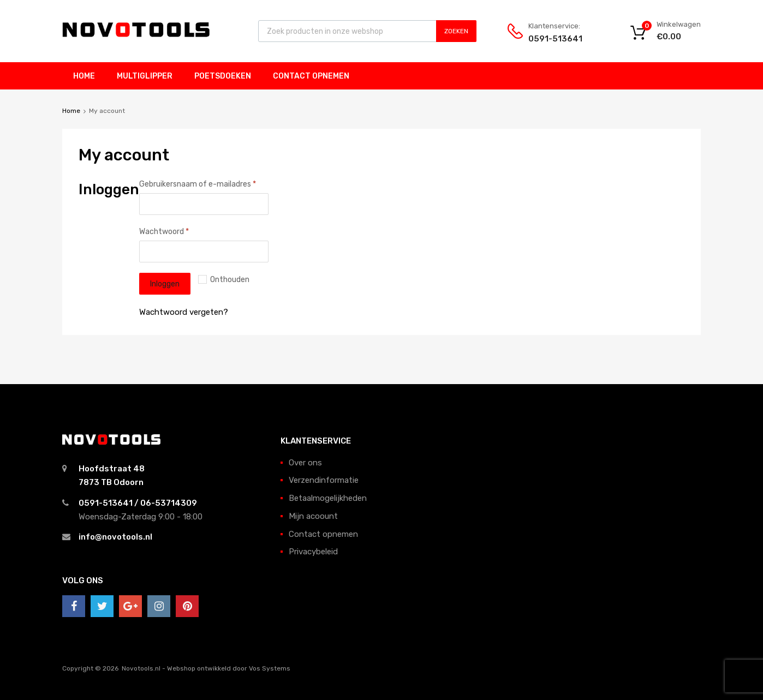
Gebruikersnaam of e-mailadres (198, 184)
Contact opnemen (311, 76)
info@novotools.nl (115, 537)
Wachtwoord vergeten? (184, 312)
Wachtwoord (164, 231)
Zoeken (456, 31)
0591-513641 (555, 39)
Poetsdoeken (223, 76)
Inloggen (165, 284)
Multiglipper (145, 76)
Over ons (305, 463)
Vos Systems (270, 668)
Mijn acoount (313, 516)
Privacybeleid (313, 552)
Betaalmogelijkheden (328, 498)
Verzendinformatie (324, 480)
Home (84, 76)
